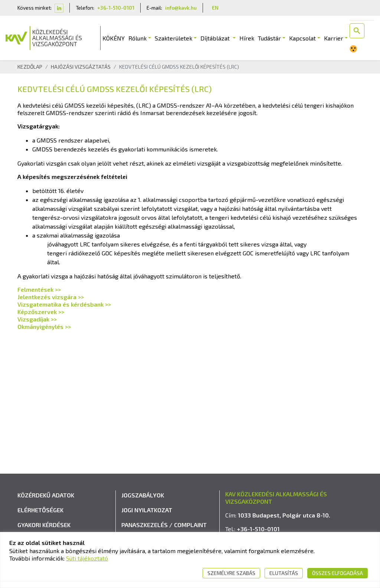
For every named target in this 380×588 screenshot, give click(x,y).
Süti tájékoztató (87, 558)
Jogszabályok (143, 495)
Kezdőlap (30, 67)
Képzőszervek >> (41, 312)
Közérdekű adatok (46, 495)
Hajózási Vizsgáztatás (81, 67)
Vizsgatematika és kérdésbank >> (64, 304)
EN (215, 8)
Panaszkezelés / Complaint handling (164, 529)
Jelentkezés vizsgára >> (51, 297)
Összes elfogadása (338, 573)
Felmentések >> (39, 289)
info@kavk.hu (181, 8)
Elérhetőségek (40, 510)
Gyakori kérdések (44, 525)
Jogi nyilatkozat (147, 510)
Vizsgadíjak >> (37, 319)
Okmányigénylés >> (44, 326)
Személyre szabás (231, 573)
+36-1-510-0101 (116, 8)
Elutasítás (284, 573)
